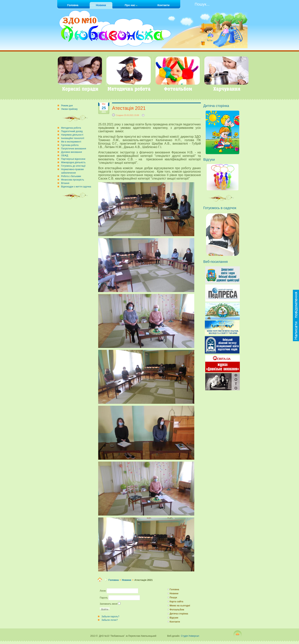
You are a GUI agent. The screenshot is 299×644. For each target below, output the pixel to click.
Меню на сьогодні (180, 606)
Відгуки (174, 618)
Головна (113, 580)
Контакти (175, 622)
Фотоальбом (177, 610)
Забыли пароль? (110, 617)
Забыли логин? (110, 620)
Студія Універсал (190, 636)
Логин (103, 591)
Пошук (173, 598)
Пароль (104, 598)
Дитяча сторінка (179, 614)
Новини (127, 580)
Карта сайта (176, 602)
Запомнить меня (109, 604)
